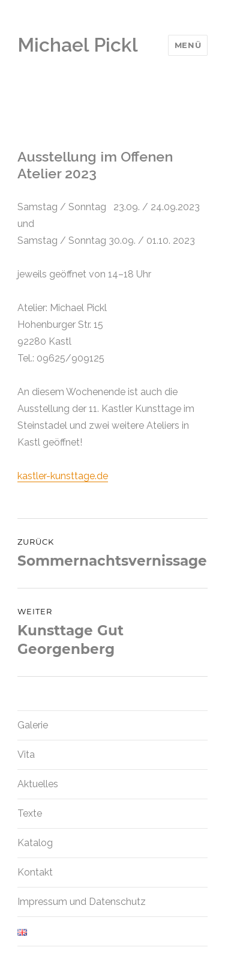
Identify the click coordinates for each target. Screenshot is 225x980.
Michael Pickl (78, 45)
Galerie (33, 725)
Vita (26, 755)
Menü (188, 45)
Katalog (35, 843)
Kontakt (35, 872)
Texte (30, 813)
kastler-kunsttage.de (63, 476)
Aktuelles (38, 784)
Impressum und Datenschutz (82, 902)
